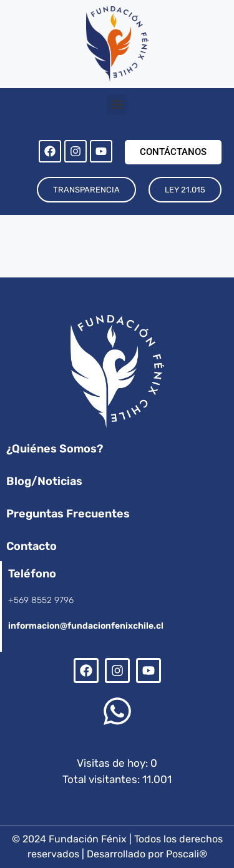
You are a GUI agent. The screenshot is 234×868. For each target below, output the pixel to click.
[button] (117, 105)
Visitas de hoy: (114, 763)
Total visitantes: (102, 779)
